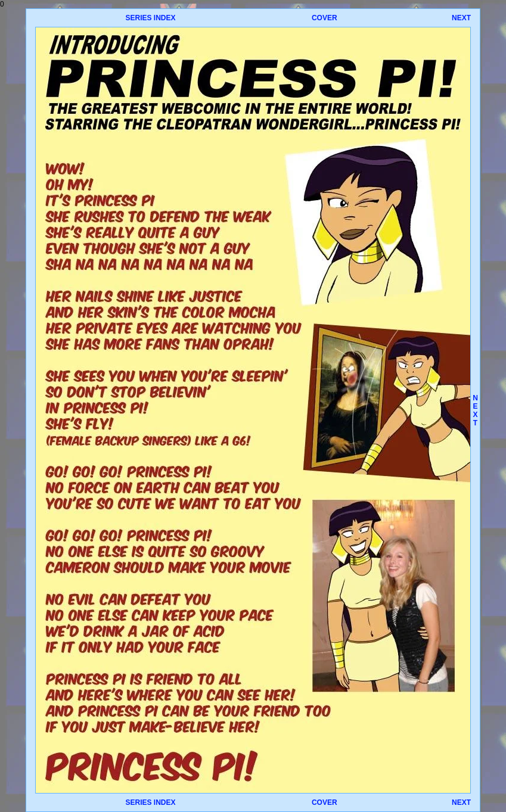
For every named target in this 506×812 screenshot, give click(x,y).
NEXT (461, 18)
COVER (325, 18)
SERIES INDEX (150, 18)
